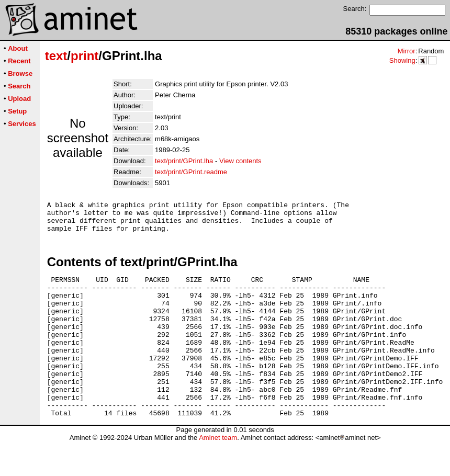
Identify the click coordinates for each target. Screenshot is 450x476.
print (85, 56)
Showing (402, 60)
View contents (240, 161)
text (56, 56)
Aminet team (218, 472)
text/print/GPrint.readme (191, 172)
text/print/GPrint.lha (184, 161)
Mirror (407, 51)
